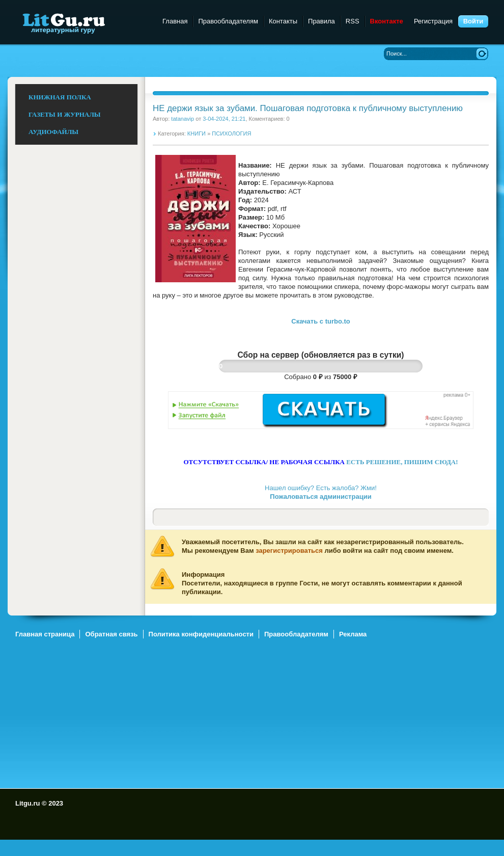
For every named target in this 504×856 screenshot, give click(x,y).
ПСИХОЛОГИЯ (231, 133)
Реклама (353, 634)
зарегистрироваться (289, 551)
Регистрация (433, 21)
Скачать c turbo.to (320, 321)
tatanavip (183, 119)
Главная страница (45, 634)
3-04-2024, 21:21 (224, 119)
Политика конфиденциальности (201, 634)
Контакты (283, 21)
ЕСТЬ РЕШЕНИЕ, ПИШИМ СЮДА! (402, 462)
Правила (321, 21)
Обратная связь (111, 634)
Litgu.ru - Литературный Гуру (83, 23)
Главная (175, 21)
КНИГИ (197, 133)
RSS (353, 21)
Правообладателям (228, 21)
